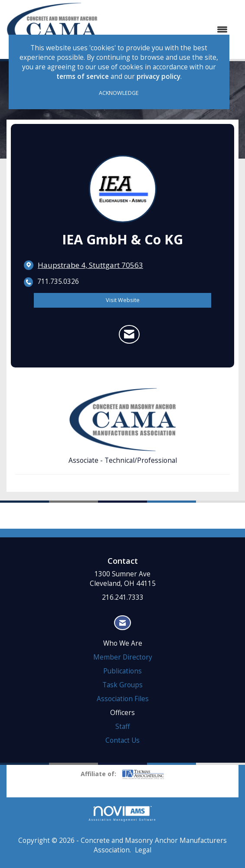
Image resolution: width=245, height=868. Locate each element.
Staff (122, 727)
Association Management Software (123, 814)
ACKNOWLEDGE (119, 93)
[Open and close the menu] (167, 29)
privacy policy (158, 76)
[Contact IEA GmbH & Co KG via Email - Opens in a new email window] (129, 334)
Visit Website (123, 300)
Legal (143, 850)
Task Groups (122, 685)
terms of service (83, 76)
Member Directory (123, 657)
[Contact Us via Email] (122, 623)
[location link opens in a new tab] (90, 265)
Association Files (123, 699)
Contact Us (122, 740)
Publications (122, 671)
